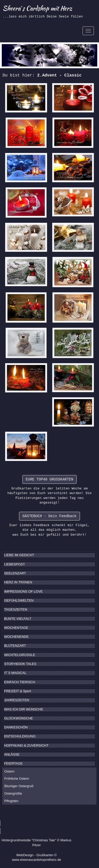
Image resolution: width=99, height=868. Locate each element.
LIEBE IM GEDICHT (19, 555)
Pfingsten (11, 801)
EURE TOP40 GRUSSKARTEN (49, 479)
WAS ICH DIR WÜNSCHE (24, 709)
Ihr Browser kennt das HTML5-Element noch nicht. (39, 827)
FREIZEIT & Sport (18, 691)
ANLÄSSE (12, 754)
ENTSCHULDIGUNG (20, 736)
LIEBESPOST (15, 564)
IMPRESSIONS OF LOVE (23, 591)
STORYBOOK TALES (20, 664)
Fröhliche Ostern (17, 779)
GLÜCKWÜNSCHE (19, 718)
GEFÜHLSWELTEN (19, 600)
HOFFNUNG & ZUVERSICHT (26, 745)
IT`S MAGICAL (15, 673)
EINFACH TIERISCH (20, 682)
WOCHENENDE (16, 637)
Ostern (9, 771)
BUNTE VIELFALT (18, 619)
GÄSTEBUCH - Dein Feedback (49, 516)
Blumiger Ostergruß (19, 786)
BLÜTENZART (15, 646)
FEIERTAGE (13, 763)
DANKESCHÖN (16, 727)
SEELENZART (15, 573)
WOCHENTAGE (16, 628)
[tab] (49, 555)
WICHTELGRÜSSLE (20, 655)
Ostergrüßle (13, 793)
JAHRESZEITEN (17, 700)
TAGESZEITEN (16, 609)
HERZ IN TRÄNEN (18, 582)
